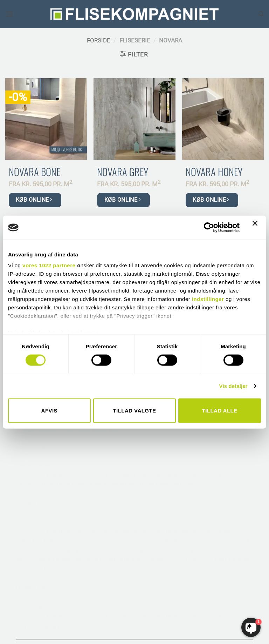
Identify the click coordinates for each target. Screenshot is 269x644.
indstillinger (208, 299)
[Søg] (261, 14)
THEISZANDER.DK (167, 632)
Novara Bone (35, 172)
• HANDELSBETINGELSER (184, 510)
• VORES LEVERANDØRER (184, 491)
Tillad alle (220, 410)
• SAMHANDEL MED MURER (187, 519)
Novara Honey (214, 172)
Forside (99, 40)
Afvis (49, 410)
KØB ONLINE (34, 200)
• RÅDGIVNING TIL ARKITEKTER (192, 501)
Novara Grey (123, 172)
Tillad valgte (134, 410)
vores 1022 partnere (49, 265)
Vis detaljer (233, 386)
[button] (10, 14)
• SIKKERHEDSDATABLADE (186, 529)
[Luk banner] (257, 228)
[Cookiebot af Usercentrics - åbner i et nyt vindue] (209, 227)
